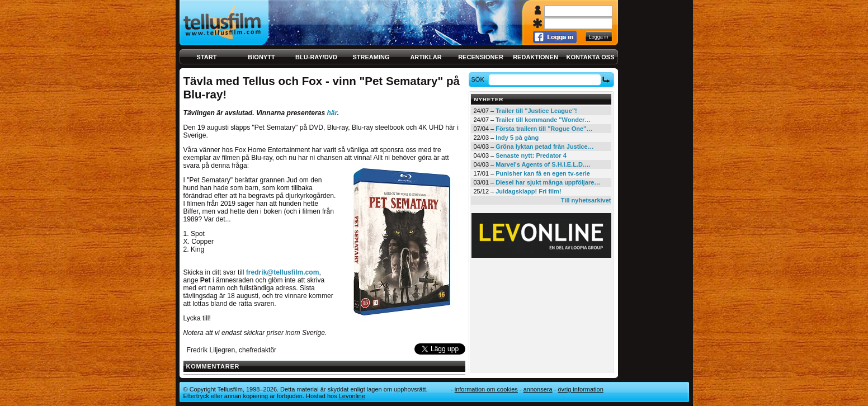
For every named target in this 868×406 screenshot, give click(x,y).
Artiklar (426, 57)
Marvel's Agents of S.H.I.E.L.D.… (543, 164)
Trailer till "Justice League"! (536, 111)
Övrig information (580, 389)
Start (207, 57)
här (332, 113)
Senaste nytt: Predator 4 (531, 155)
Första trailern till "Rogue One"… (544, 129)
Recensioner (481, 57)
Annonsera (538, 389)
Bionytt (261, 57)
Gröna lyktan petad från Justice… (544, 147)
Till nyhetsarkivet (586, 200)
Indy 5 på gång (517, 138)
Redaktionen (536, 57)
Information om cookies (486, 389)
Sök (479, 79)
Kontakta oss (591, 57)
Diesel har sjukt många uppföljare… (548, 182)
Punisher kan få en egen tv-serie (543, 173)
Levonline (352, 396)
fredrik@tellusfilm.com (283, 272)
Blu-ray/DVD (316, 57)
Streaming (371, 57)
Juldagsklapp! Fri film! (528, 191)
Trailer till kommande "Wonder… (543, 120)
